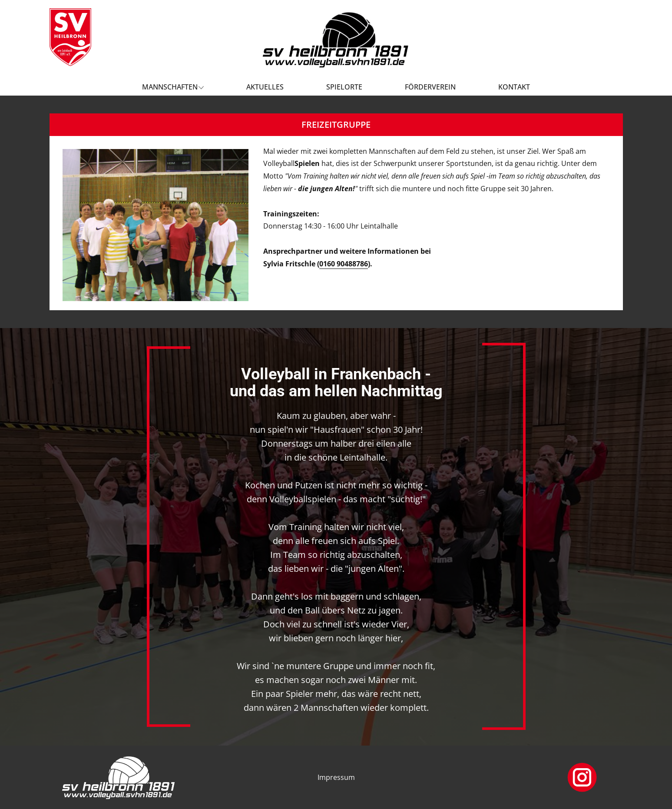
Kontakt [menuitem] (514, 87)
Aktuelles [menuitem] (265, 87)
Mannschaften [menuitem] (170, 87)
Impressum (336, 777)
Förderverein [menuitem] (430, 87)
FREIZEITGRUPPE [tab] (336, 124)
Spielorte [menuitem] (344, 87)
